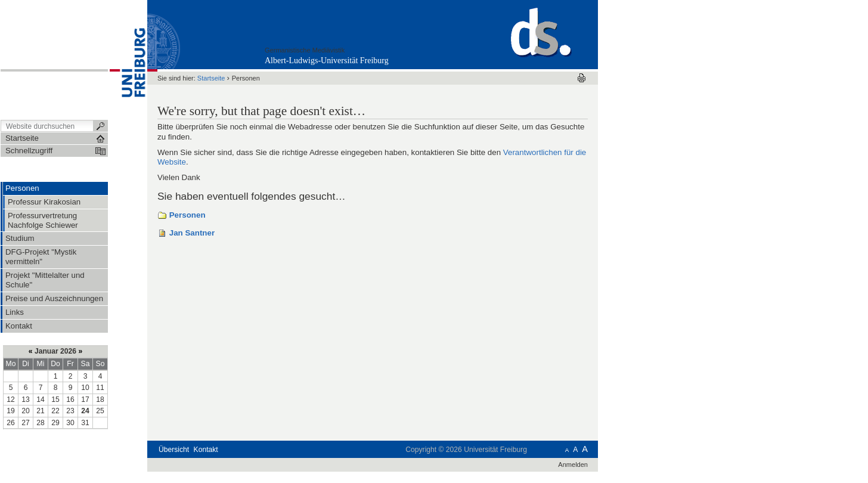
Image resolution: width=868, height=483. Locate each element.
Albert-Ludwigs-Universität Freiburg (327, 61)
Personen (187, 215)
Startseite (211, 78)
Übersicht (174, 450)
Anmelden (573, 465)
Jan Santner (192, 233)
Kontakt (206, 450)
